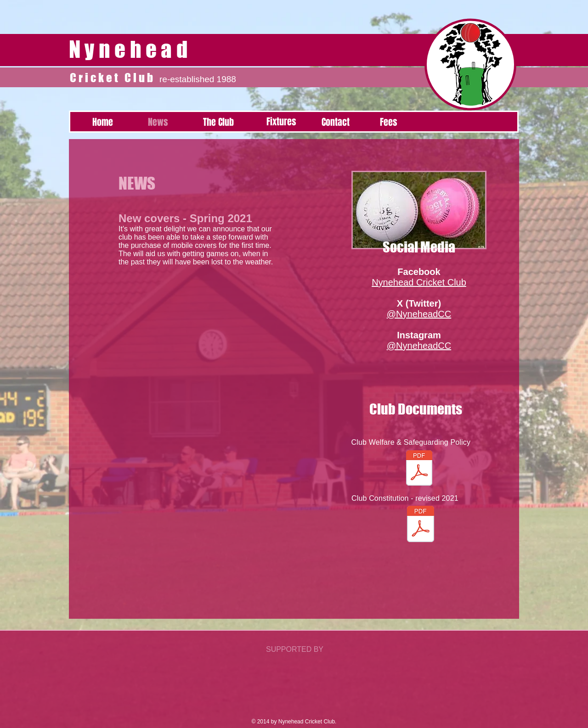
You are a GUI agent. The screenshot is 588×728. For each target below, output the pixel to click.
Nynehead (130, 49)
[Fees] (389, 122)
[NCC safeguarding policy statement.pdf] (419, 469)
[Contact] (335, 122)
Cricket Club (115, 78)
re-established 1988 (198, 79)
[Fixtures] (281, 122)
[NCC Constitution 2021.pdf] (421, 525)
